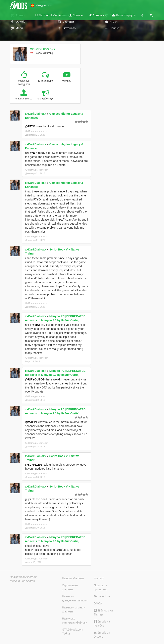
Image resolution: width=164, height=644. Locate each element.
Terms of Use (102, 596)
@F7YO (30, 126)
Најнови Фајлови (73, 578)
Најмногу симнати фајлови (74, 609)
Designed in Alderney (23, 577)
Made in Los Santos (22, 581)
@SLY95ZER (33, 465)
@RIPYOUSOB (35, 379)
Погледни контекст (37, 131)
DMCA (98, 603)
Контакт (99, 578)
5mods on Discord (102, 635)
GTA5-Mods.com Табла (73, 632)
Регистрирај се (124, 15)
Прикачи (76, 15)
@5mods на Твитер (103, 612)
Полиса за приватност (101, 587)
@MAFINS (38, 325)
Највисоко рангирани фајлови (75, 620)
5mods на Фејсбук (102, 623)
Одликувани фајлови (70, 587)
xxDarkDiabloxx (43, 49)
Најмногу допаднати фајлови (75, 598)
